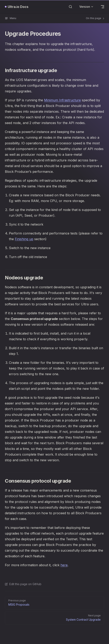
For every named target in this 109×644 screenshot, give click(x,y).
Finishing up (24, 239)
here (64, 565)
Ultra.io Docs (18, 7)
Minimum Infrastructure (62, 100)
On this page (95, 18)
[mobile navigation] (103, 7)
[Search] (70, 7)
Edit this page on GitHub (23, 584)
